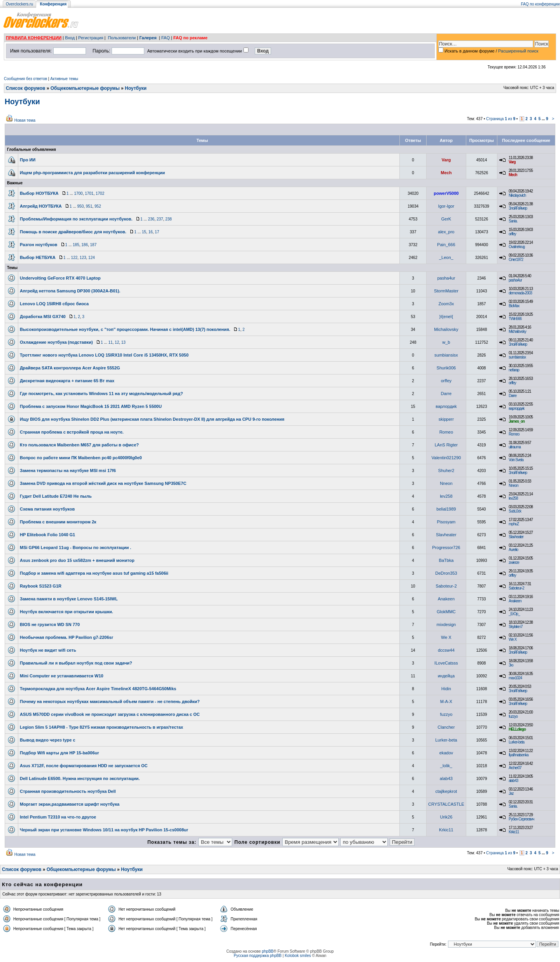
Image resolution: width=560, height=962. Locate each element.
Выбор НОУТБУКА (39, 193)
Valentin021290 (446, 458)
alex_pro (446, 232)
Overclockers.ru (19, 4)
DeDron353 (446, 573)
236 (151, 219)
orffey (512, 234)
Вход (70, 38)
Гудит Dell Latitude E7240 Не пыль (56, 496)
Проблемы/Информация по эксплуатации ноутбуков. (76, 219)
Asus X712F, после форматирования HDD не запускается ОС (84, 766)
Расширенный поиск (518, 51)
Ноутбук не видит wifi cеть (48, 650)
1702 (100, 193)
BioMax (514, 306)
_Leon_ (446, 257)
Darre (446, 394)
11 (110, 342)
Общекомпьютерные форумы (85, 88)
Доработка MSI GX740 (43, 317)
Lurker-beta (446, 740)
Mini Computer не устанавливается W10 (62, 676)
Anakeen (446, 599)
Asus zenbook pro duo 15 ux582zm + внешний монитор (77, 560)
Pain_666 (446, 245)
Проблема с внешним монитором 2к (58, 522)
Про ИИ (28, 160)
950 (81, 206)
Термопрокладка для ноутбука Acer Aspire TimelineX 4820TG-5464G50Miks (98, 689)
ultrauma (515, 447)
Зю (511, 665)
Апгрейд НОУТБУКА (41, 206)
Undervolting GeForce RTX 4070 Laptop (60, 278)
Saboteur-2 (446, 586)
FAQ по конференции (540, 4)
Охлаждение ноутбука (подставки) (56, 342)
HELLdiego (517, 729)
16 (150, 232)
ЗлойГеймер (518, 208)
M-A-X (446, 701)
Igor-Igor (446, 206)
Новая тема (25, 120)
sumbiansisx (446, 355)
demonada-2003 (520, 293)
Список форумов (25, 88)
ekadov (446, 753)
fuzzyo (446, 714)
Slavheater (446, 535)
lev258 (446, 496)
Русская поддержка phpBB (258, 956)
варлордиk (446, 406)
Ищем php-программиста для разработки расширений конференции (92, 173)
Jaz (511, 793)
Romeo (446, 432)
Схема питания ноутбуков (47, 509)
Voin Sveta (516, 460)
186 (85, 245)
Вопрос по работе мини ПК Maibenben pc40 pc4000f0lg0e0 (81, 458)
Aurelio (513, 550)
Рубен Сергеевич (521, 819)
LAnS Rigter (446, 445)
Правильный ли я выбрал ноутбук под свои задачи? (76, 663)
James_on (517, 421)
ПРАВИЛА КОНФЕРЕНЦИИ (34, 38)
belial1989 (446, 509)
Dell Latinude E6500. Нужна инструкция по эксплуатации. (80, 778)
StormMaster (446, 291)
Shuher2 (446, 471)
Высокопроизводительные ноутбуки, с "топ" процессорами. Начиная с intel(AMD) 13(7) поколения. (125, 329)
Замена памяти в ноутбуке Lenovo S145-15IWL (69, 599)
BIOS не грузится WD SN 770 (50, 624)
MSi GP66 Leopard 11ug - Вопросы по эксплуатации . (75, 547)
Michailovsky (446, 329)
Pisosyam (446, 522)
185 (76, 245)
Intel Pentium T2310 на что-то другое (58, 817)
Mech (446, 173)
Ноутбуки (136, 88)
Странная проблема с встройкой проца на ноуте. (72, 432)
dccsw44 (446, 650)
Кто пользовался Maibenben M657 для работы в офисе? (79, 445)
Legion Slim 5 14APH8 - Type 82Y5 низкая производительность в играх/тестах (101, 727)
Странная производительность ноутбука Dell (68, 791)
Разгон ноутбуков (38, 245)
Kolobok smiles (298, 956)
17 (157, 232)
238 (169, 219)
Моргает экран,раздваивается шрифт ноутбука (70, 804)
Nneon (446, 483)
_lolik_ (446, 766)
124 (92, 258)
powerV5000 (446, 193)
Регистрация (91, 38)
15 (144, 232)
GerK (446, 219)
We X (446, 637)
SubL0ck (515, 511)
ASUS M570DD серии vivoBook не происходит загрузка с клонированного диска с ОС (110, 714)
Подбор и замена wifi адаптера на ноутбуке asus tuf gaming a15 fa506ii (94, 573)
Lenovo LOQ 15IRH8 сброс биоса (54, 304)
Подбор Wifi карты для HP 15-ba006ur (59, 753)
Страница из (501, 119)
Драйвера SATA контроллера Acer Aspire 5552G (70, 368)
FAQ (166, 38)
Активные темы (64, 79)
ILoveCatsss (446, 663)
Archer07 (515, 768)
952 (98, 206)
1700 (78, 193)
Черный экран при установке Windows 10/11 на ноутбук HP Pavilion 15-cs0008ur (104, 830)
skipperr (446, 419)
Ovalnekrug (517, 247)
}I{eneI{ (446, 317)
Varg (446, 160)
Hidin (446, 689)
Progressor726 (446, 547)
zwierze (514, 562)
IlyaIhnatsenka (519, 755)
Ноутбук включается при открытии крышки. (66, 612)
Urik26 (446, 817)
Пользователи (122, 38)
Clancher (446, 727)
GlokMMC (446, 612)
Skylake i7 (516, 627)
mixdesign (446, 624)
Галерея (148, 38)
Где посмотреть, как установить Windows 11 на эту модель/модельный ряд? (101, 394)
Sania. (513, 221)
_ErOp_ (514, 614)
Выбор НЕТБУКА (38, 257)
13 (123, 342)
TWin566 (515, 319)
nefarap (514, 370)
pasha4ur (446, 278)
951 (89, 206)
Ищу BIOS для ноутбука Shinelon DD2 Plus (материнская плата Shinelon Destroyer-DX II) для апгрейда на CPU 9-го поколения (152, 419)
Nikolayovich (517, 195)
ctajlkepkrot (446, 791)
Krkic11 (446, 830)
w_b (446, 342)
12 (117, 342)
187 (94, 245)
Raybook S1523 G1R (41, 586)
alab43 (446, 778)
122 (74, 258)
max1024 (515, 678)
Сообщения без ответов (25, 79)
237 (160, 219)
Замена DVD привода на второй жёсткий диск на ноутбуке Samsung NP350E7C (103, 483)
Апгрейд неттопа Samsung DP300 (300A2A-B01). (70, 291)
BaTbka (446, 560)
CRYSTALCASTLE (446, 804)
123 (83, 258)
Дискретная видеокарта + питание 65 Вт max (67, 381)
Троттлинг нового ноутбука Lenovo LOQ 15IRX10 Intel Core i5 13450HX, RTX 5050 (104, 355)
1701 (89, 193)
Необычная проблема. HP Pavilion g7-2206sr (66, 637)
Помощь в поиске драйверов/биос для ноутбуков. (73, 232)
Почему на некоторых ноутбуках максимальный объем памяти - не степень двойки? (110, 701)
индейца (446, 676)
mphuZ (514, 524)
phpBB (268, 951)
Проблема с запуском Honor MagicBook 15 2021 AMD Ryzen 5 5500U (91, 406)
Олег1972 (516, 260)
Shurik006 (446, 368)
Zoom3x (446, 304)
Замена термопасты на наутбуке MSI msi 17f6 (68, 471)
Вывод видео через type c (48, 740)
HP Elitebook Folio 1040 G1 (47, 535)
